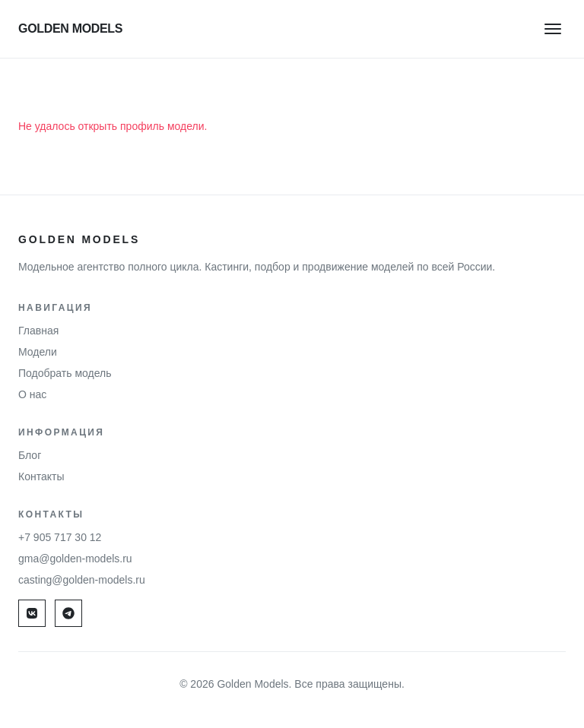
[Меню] (553, 28)
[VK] (32, 613)
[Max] (68, 613)
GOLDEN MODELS (70, 28)
